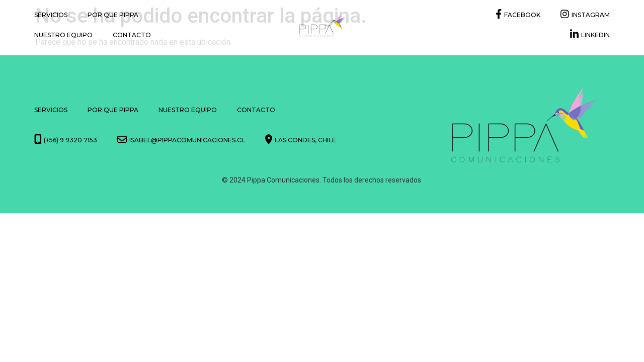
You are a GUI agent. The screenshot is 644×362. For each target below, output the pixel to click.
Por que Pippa (113, 15)
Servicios (51, 15)
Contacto (132, 35)
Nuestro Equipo (63, 35)
